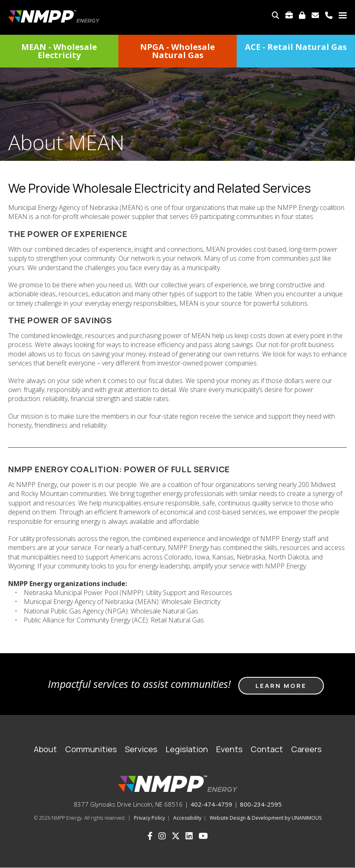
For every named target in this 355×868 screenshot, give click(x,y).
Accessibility (187, 818)
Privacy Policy (149, 818)
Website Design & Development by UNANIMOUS (266, 818)
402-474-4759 (211, 804)
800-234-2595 (261, 804)
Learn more (281, 686)
